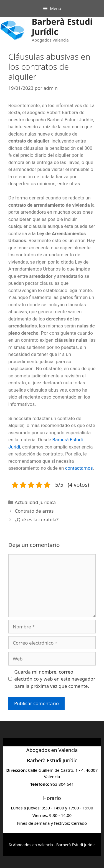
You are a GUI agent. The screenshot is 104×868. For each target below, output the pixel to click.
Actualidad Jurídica (35, 502)
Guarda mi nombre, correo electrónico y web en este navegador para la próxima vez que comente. (55, 679)
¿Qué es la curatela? (37, 519)
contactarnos (79, 468)
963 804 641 (62, 784)
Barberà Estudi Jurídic (62, 27)
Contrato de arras (34, 511)
